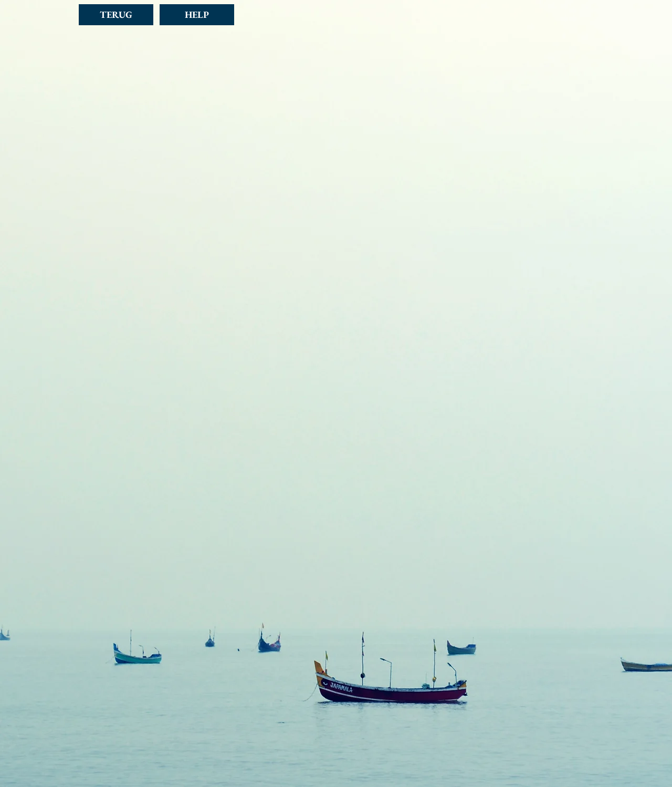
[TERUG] (116, 15)
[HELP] (197, 15)
